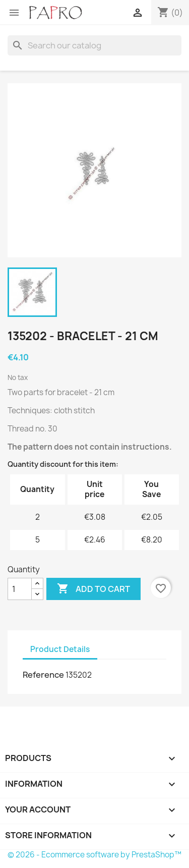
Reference (43, 675)
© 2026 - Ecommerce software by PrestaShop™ (94, 855)
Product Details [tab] (60, 649)
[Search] (94, 45)
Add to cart (93, 589)
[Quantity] (20, 589)
